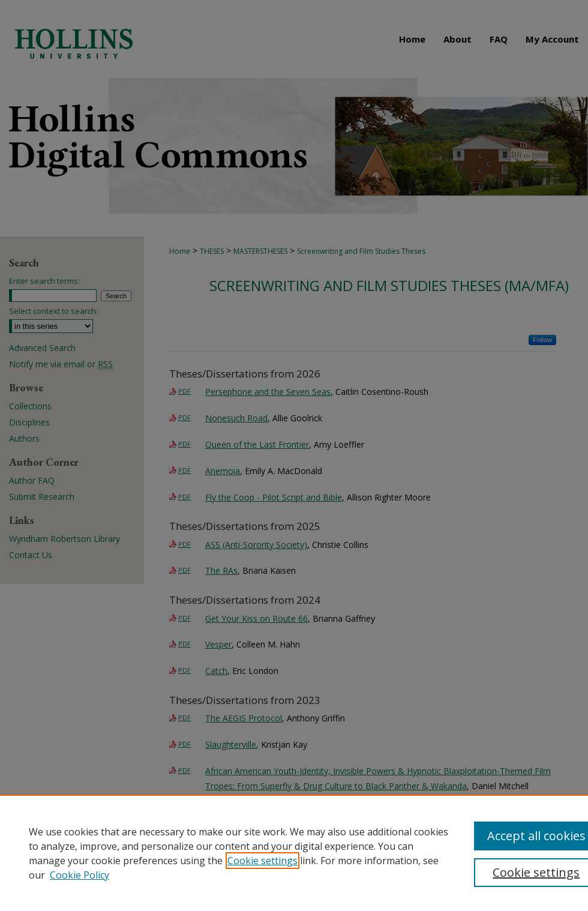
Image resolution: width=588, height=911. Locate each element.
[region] (294, 853)
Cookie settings (262, 861)
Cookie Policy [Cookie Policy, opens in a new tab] (79, 875)
